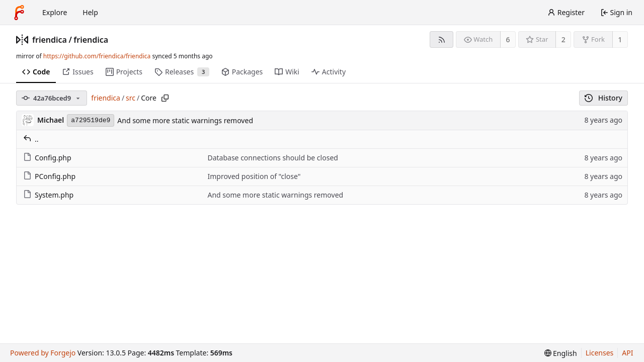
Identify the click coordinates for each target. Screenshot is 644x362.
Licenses (600, 353)
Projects (124, 72)
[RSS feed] (441, 39)
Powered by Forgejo (43, 353)
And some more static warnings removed (185, 120)
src (131, 98)
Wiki (287, 72)
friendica (50, 40)
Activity (329, 72)
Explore (55, 12)
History (603, 98)
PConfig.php (49, 176)
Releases (182, 72)
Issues (77, 72)
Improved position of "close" (254, 176)
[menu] (561, 353)
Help (90, 12)
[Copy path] (165, 98)
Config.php (47, 158)
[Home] (19, 13)
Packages (242, 72)
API (627, 353)
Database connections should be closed (272, 158)
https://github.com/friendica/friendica (97, 56)
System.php (48, 195)
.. (31, 139)
